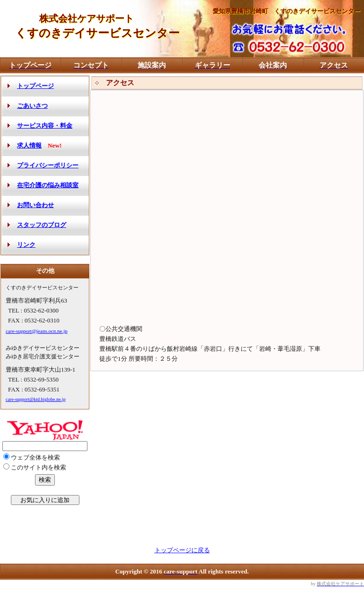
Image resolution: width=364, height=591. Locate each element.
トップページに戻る (182, 550)
